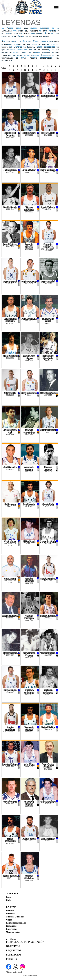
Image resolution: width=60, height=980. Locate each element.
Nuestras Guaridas (15, 917)
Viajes (9, 920)
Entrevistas (11, 929)
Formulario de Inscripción (25, 942)
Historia (10, 911)
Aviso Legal (18, 972)
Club (8, 900)
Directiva (10, 914)
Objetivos (13, 946)
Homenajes (11, 926)
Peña (8, 897)
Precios (11, 959)
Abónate (9, 972)
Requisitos (14, 950)
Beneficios (14, 955)
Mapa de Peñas (13, 932)
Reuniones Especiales (16, 923)
